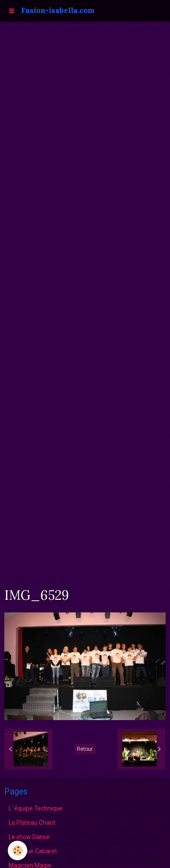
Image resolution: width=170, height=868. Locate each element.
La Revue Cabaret (33, 851)
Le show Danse (29, 837)
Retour (85, 749)
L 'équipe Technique (36, 808)
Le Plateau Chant (32, 823)
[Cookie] (17, 850)
